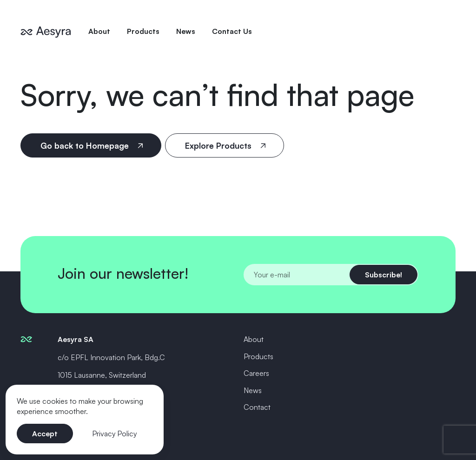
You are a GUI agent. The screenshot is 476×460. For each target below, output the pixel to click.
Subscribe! (383, 275)
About (99, 31)
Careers (256, 373)
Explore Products (219, 145)
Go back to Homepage (86, 145)
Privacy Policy (114, 434)
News (186, 31)
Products (143, 31)
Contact (257, 407)
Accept (45, 434)
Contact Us (232, 31)
